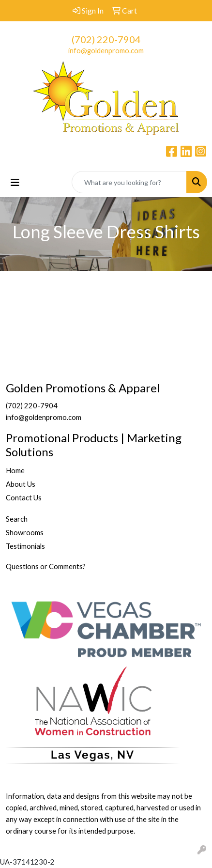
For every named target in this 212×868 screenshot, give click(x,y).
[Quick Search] (129, 182)
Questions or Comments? (46, 566)
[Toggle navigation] (15, 182)
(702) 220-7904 (106, 39)
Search (17, 519)
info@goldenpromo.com (106, 51)
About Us (21, 484)
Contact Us (24, 498)
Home (15, 471)
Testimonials (25, 546)
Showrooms (25, 533)
